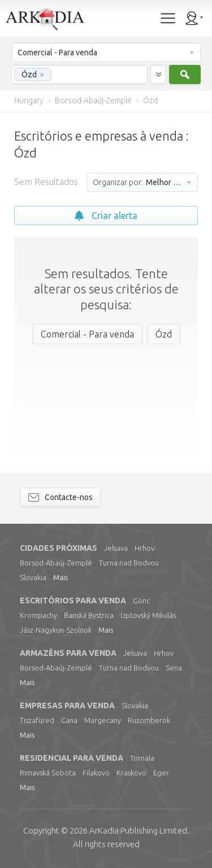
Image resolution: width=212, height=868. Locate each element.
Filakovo (96, 773)
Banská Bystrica (89, 615)
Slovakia (33, 577)
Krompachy (38, 615)
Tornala (142, 758)
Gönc (141, 600)
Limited (138, 830)
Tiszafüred (37, 720)
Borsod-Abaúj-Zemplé (56, 563)
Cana (69, 720)
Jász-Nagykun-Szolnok (56, 630)
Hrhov (144, 548)
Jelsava (116, 548)
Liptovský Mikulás (148, 615)
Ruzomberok (149, 720)
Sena (174, 668)
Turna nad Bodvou (129, 563)
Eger (161, 773)
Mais (60, 577)
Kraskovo (131, 773)
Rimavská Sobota (48, 773)
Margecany (103, 720)
